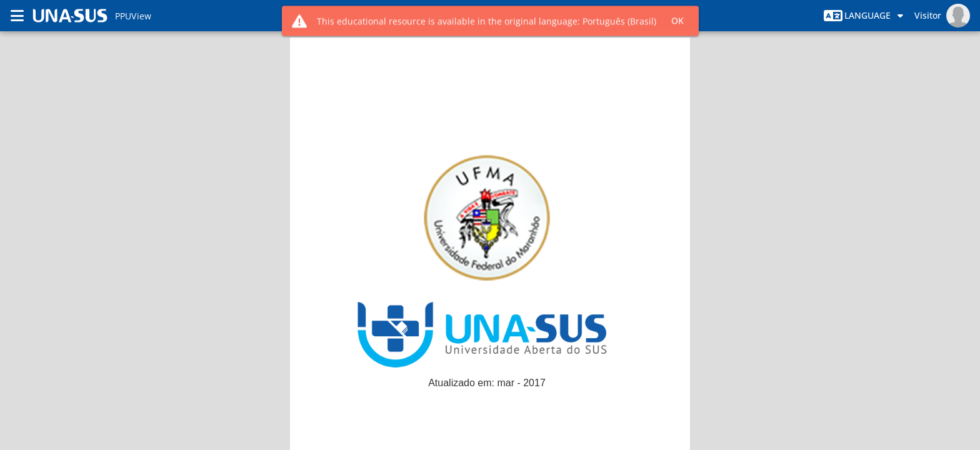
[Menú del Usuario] (942, 16)
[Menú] (17, 16)
